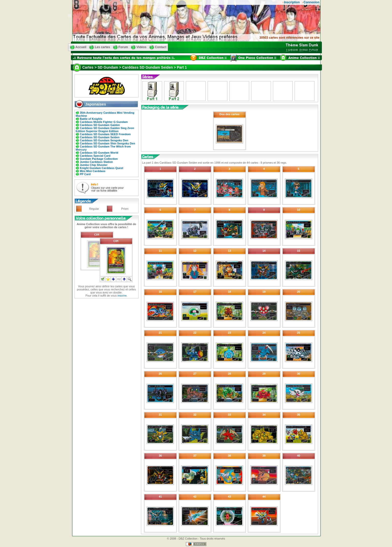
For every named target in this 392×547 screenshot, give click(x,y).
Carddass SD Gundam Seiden (100, 137)
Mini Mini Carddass (93, 171)
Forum (123, 47)
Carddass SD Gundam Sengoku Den (104, 140)
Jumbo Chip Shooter (94, 165)
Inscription (292, 2)
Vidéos (141, 47)
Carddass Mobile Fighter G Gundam (104, 122)
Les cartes (102, 47)
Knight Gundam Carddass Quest (102, 168)
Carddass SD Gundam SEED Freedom (105, 134)
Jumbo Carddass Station (97, 162)
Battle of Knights (91, 119)
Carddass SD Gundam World (99, 153)
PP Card (85, 174)
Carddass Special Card (95, 156)
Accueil (81, 47)
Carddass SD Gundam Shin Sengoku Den (108, 143)
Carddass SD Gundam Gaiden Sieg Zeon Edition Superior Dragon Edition (105, 130)
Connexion (312, 2)
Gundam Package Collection (99, 159)
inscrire (122, 296)
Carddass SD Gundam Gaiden (100, 125)
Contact (161, 47)
